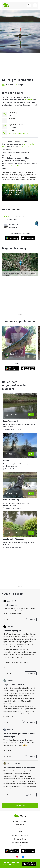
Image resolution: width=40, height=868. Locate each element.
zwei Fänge (25, 147)
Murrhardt (28, 100)
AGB (20, 828)
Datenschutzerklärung (20, 821)
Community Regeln (20, 839)
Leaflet (4, 272)
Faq (20, 846)
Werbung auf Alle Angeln (20, 836)
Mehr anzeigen (20, 805)
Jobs (20, 832)
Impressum (20, 825)
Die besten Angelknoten (20, 842)
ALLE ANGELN (17, 166)
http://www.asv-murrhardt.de (18, 133)
